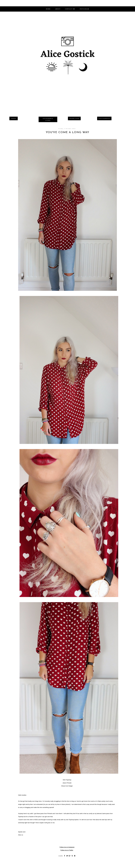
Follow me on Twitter (67, 850)
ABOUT (58, 9)
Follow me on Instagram (67, 847)
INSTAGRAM (84, 9)
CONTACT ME (70, 9)
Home (48, 9)
